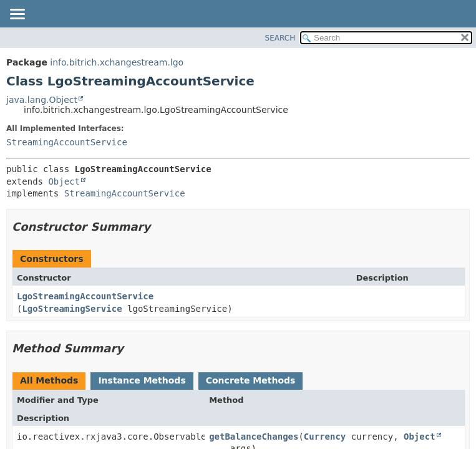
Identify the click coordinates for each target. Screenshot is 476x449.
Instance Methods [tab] (142, 380)
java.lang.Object (42, 100)
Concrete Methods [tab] (251, 380)
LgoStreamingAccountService (85, 296)
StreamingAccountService (67, 142)
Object (64, 181)
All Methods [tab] (49, 380)
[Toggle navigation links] (17, 15)
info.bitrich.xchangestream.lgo (117, 62)
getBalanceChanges (254, 437)
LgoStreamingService (72, 309)
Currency (325, 437)
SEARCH (280, 38)
